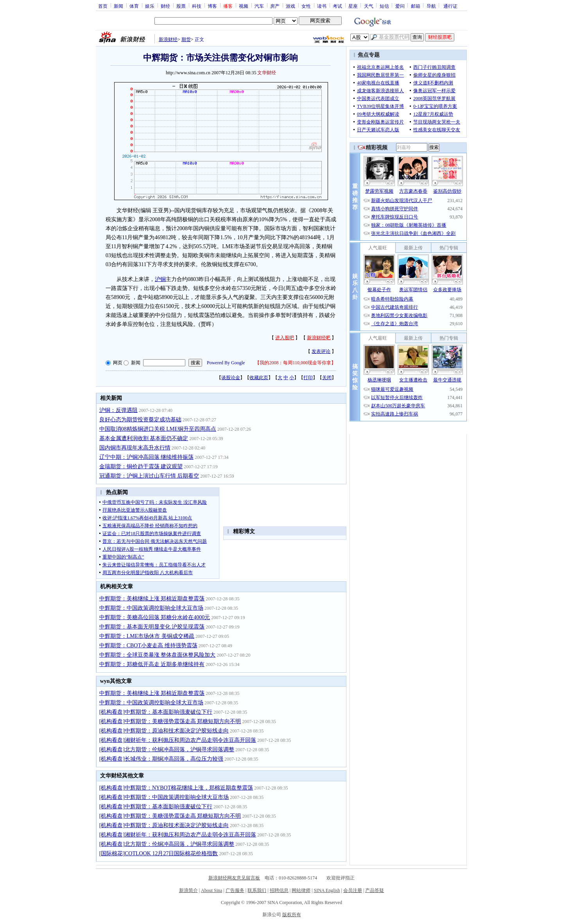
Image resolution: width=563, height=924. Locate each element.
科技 (197, 6)
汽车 (259, 6)
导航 (431, 6)
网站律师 (301, 890)
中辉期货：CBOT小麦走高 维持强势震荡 (148, 646)
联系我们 (257, 890)
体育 (134, 6)
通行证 (450, 6)
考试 (337, 6)
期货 (186, 39)
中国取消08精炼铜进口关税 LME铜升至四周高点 (158, 429)
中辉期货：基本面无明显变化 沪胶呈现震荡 (152, 627)
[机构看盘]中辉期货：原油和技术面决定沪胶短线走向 (164, 731)
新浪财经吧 (319, 338)
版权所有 (292, 915)
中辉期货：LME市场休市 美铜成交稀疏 (147, 636)
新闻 (118, 6)
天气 (369, 6)
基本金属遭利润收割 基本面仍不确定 (144, 438)
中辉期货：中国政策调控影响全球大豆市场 (151, 608)
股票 (181, 6)
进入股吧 (285, 338)
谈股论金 (231, 378)
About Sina (212, 890)
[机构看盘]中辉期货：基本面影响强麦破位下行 (156, 712)
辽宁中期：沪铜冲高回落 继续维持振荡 (147, 457)
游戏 (290, 6)
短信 (384, 6)
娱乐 (150, 6)
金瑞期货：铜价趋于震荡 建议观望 (141, 466)
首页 (103, 6)
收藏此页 (259, 378)
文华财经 (267, 73)
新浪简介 (188, 890)
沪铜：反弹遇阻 (118, 410)
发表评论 (321, 351)
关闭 (327, 378)
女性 (306, 6)
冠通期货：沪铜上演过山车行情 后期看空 (149, 476)
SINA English (327, 890)
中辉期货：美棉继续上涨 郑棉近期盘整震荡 (152, 599)
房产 (275, 6)
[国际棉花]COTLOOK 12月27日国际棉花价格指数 (159, 853)
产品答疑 (375, 890)
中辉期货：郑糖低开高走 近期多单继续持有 (152, 664)
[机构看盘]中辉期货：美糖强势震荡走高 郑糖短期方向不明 (170, 721)
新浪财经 (168, 39)
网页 (118, 363)
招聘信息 (279, 890)
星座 (353, 6)
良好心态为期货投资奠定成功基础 (140, 420)
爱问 (400, 6)
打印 (308, 378)
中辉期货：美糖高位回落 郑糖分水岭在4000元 (155, 617)
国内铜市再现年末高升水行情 (135, 448)
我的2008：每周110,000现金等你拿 (295, 363)
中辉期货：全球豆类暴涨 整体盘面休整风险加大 (158, 655)
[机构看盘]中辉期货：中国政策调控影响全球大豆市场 (164, 797)
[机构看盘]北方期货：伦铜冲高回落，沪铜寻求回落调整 (167, 749)
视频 (244, 6)
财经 (165, 6)
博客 (212, 6)
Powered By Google (226, 363)
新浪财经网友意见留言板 (234, 878)
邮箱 (416, 6)
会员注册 (353, 890)
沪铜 (160, 279)
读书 (322, 6)
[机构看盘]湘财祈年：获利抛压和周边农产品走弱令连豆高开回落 (178, 740)
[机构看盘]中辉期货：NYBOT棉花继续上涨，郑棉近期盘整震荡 (176, 788)
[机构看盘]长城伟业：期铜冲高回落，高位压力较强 (161, 759)
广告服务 (235, 890)
